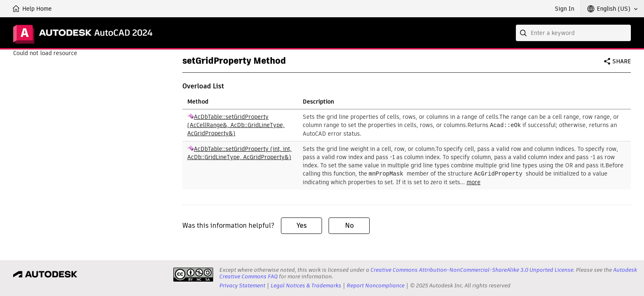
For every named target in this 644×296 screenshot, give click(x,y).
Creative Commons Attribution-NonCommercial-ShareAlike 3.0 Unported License (472, 270)
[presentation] (193, 275)
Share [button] (622, 61)
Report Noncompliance (376, 286)
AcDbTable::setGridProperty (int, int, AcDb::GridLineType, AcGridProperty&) (239, 153)
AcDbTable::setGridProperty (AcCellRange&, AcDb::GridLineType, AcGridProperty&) (236, 125)
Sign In (565, 9)
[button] (612, 9)
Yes (302, 225)
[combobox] (573, 33)
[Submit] (524, 33)
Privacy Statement (242, 286)
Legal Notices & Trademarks (306, 286)
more (474, 181)
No (349, 225)
